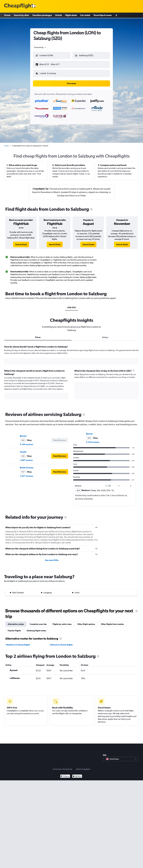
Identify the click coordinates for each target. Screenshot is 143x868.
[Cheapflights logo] (20, 6)
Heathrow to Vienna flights (18, 642)
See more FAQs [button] (52, 558)
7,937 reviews (26, 474)
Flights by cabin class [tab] (62, 622)
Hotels (59, 15)
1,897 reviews (26, 458)
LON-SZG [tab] (71, 305)
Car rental (85, 15)
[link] (21, 242)
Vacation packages (42, 15)
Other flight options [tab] (86, 622)
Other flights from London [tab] (112, 622)
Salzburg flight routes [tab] (36, 628)
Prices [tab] (38, 335)
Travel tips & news (103, 15)
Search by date (21, 15)
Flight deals (71, 15)
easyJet (23, 450)
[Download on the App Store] (77, 774)
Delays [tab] (105, 335)
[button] (51, 64)
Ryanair (23, 434)
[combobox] (40, 47)
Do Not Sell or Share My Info (63, 767)
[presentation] (91, 207)
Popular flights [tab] (14, 628)
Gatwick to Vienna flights (61, 642)
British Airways (27, 465)
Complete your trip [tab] (38, 622)
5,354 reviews (26, 442)
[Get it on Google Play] (65, 774)
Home (7, 15)
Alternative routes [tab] (16, 622)
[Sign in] (116, 15)
